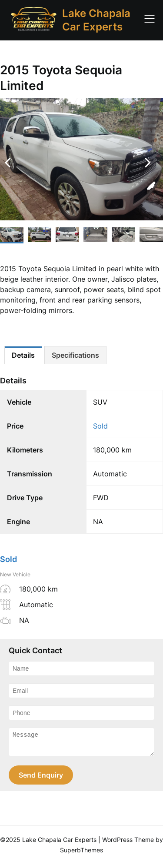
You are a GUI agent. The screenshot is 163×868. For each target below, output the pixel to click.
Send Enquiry (41, 779)
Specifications (75, 355)
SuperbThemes (81, 854)
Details (23, 355)
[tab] (23, 355)
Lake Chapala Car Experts (96, 20)
